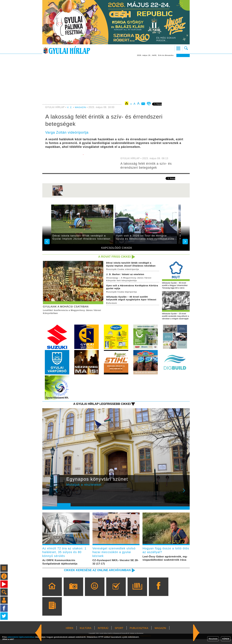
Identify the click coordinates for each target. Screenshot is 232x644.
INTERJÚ (103, 633)
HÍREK (70, 633)
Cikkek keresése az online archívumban (95, 575)
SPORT (119, 633)
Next (186, 496)
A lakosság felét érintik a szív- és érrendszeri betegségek (147, 165)
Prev (62, 496)
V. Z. (70, 107)
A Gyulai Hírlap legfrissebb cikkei (100, 408)
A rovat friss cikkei (114, 257)
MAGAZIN (81, 107)
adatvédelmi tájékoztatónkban (21, 637)
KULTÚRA (86, 633)
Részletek (213, 639)
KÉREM (226, 639)
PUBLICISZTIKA (139, 633)
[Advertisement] (116, 79)
